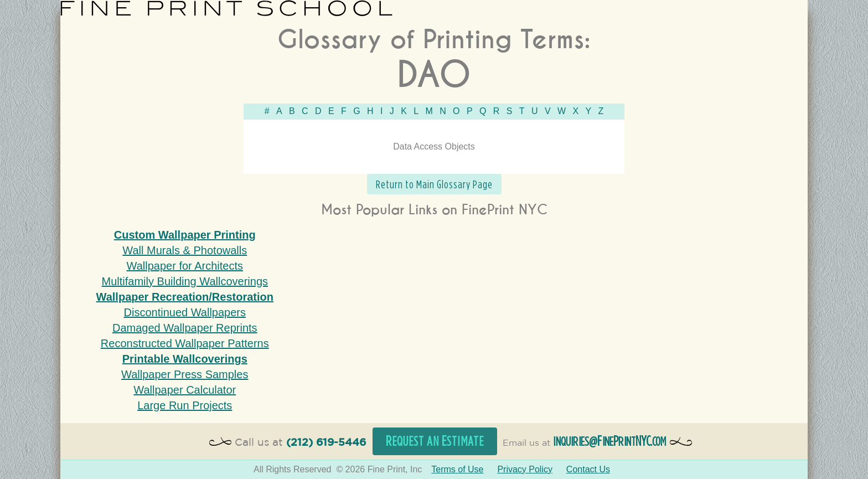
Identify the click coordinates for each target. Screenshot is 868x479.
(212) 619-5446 (326, 443)
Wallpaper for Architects (185, 266)
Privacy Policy (525, 469)
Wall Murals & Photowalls (185, 250)
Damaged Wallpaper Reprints (185, 328)
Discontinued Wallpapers (185, 312)
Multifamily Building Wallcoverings (185, 281)
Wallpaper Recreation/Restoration (185, 297)
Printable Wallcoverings (185, 359)
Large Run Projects (185, 405)
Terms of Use (457, 469)
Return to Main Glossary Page (434, 184)
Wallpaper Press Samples (185, 374)
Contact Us (588, 469)
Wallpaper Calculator (185, 390)
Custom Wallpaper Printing (185, 235)
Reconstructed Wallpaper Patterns (185, 343)
